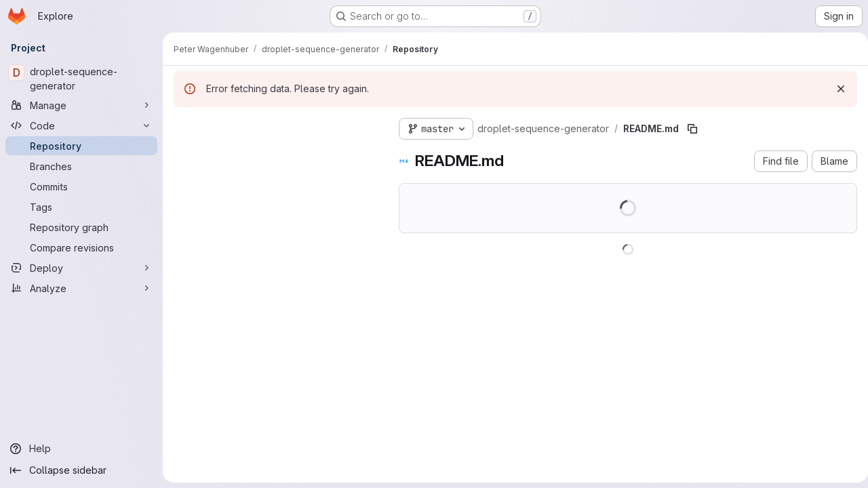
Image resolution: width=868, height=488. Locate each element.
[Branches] (81, 166)
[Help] (81, 449)
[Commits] (81, 186)
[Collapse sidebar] (81, 470)
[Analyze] (81, 288)
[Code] (81, 125)
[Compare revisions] (81, 247)
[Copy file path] (692, 129)
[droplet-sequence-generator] (81, 79)
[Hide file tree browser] (184, 126)
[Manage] (81, 105)
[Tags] (81, 207)
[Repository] (81, 146)
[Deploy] (81, 268)
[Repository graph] (81, 227)
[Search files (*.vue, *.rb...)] (275, 153)
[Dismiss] (835, 89)
